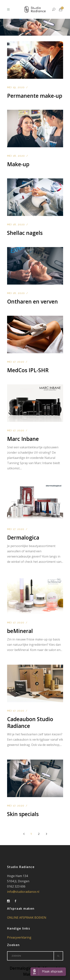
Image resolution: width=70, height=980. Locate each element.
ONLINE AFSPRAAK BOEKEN (27, 918)
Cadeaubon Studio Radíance (30, 722)
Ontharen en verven (32, 301)
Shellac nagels (25, 233)
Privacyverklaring (19, 937)
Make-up (18, 164)
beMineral (20, 631)
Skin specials (23, 814)
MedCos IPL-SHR (28, 370)
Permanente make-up (35, 96)
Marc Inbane (23, 439)
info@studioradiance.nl (23, 892)
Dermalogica (23, 537)
